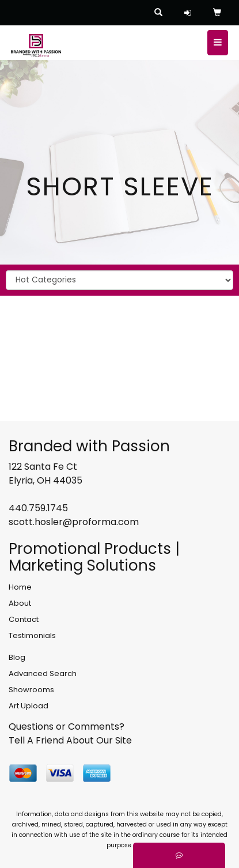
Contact (24, 619)
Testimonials (32, 635)
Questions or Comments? (67, 727)
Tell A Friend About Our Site (70, 740)
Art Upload (29, 706)
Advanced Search (43, 673)
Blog (17, 657)
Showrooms (31, 690)
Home (20, 587)
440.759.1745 (38, 508)
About (20, 603)
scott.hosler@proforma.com (74, 522)
